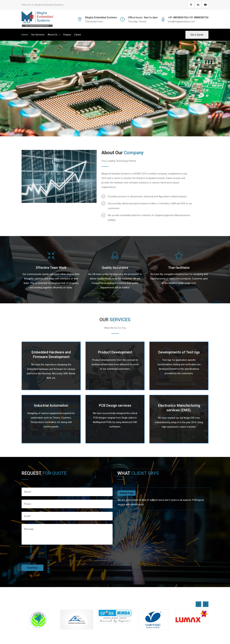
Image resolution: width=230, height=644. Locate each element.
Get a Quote (197, 35)
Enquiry (67, 35)
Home (25, 35)
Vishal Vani (127, 493)
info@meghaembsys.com (181, 22)
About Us (52, 35)
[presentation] (46, 558)
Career (78, 35)
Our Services (38, 35)
